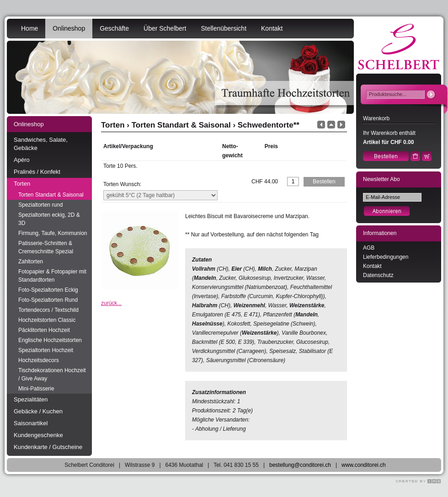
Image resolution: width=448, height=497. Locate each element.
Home (29, 28)
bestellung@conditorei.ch (300, 465)
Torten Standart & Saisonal (51, 195)
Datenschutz (378, 275)
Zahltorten (31, 262)
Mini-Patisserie (36, 389)
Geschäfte (114, 28)
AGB (369, 248)
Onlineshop (69, 28)
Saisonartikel (31, 423)
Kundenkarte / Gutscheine (48, 447)
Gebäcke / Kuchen (38, 411)
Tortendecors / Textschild (48, 310)
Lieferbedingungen (386, 257)
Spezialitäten (31, 399)
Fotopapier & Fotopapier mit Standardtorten (52, 276)
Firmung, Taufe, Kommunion (53, 233)
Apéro (22, 160)
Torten (22, 184)
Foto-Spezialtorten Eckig (48, 290)
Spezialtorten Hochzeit (46, 350)
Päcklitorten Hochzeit (44, 330)
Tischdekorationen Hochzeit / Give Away (52, 374)
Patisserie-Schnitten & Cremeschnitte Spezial (46, 247)
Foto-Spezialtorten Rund (48, 300)
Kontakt (272, 28)
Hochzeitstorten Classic (47, 320)
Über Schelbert (165, 28)
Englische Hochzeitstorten (50, 340)
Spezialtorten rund (40, 205)
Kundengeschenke (38, 435)
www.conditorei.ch (364, 465)
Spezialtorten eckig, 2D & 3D (49, 219)
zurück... (111, 303)
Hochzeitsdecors (39, 360)
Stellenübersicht (224, 28)
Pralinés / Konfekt (37, 172)
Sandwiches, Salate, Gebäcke (41, 144)
